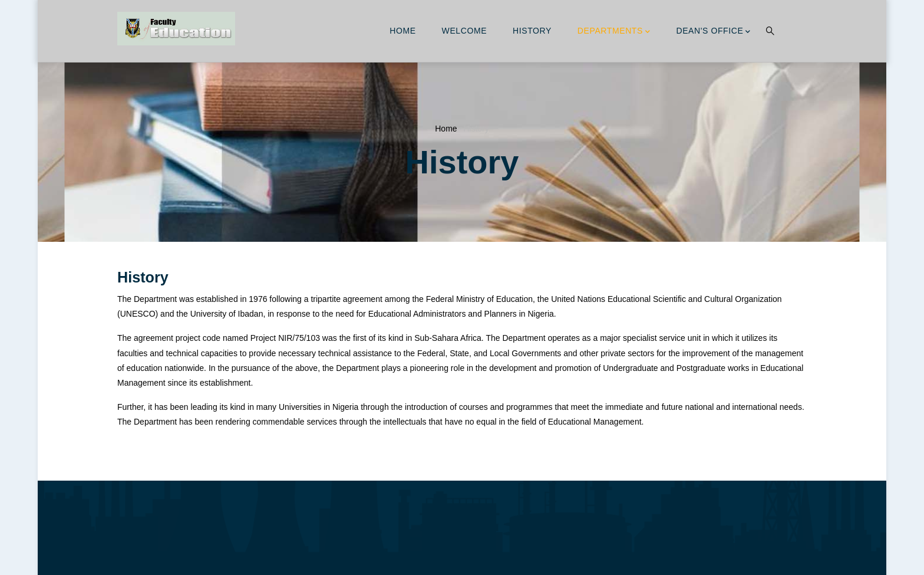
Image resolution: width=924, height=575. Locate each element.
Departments (614, 32)
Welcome (465, 31)
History (532, 31)
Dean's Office (713, 32)
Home (402, 31)
